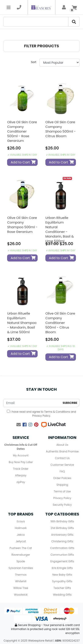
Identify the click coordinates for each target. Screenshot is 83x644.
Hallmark (21, 528)
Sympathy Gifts (62, 581)
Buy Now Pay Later (21, 462)
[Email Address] (32, 403)
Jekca (21, 535)
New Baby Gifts (62, 575)
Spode (21, 561)
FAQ (62, 471)
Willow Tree (21, 588)
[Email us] (19, 425)
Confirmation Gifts (62, 548)
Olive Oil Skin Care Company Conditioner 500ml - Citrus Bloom (60, 323)
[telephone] (19, 7)
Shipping (62, 485)
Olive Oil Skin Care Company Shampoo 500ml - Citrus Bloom (61, 129)
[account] (64, 7)
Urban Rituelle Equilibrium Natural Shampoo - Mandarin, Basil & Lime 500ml (22, 323)
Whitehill (21, 581)
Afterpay (21, 475)
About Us (62, 445)
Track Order (21, 469)
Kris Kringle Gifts (62, 568)
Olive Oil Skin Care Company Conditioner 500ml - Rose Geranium (22, 131)
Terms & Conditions (57, 412)
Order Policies (62, 478)
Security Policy (62, 505)
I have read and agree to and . (41, 414)
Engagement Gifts (62, 561)
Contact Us (62, 458)
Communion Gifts (62, 555)
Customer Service (62, 465)
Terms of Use (62, 491)
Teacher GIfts (62, 588)
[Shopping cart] (74, 7)
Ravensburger (21, 555)
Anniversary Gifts (62, 535)
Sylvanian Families (21, 568)
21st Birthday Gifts (62, 528)
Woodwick (21, 595)
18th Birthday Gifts (62, 521)
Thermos (21, 575)
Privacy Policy (41, 416)
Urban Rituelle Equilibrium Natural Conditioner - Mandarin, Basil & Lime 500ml (60, 229)
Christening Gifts (62, 541)
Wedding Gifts (62, 595)
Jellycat (21, 541)
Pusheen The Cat (21, 548)
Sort (34, 62)
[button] (41, 46)
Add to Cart (23, 162)
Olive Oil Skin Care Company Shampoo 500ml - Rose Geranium (22, 225)
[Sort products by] (60, 62)
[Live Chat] (53, 425)
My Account (21, 455)
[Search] (36, 22)
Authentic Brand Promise (62, 451)
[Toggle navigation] (9, 7)
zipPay (21, 482)
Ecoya (21, 521)
